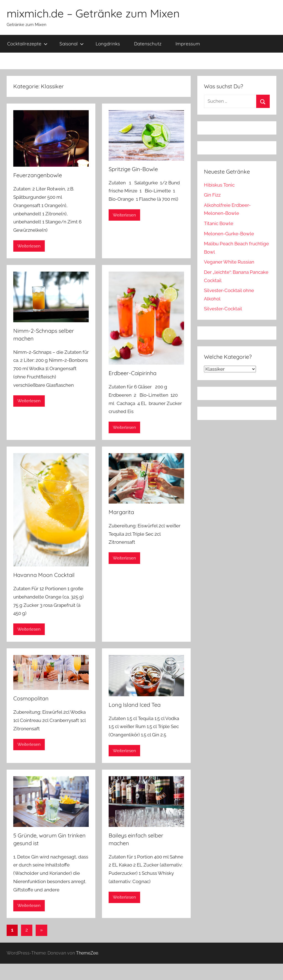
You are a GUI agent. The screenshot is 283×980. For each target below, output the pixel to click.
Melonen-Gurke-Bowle (229, 234)
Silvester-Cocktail (223, 309)
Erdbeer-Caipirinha (133, 373)
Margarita (121, 512)
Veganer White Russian (229, 262)
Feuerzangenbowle (38, 175)
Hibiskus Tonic (219, 185)
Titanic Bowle (219, 223)
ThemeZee (87, 953)
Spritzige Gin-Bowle (133, 169)
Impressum (188, 44)
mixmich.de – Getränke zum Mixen (93, 13)
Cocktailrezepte (27, 44)
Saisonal (72, 44)
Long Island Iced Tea (135, 705)
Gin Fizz (212, 195)
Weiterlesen (29, 246)
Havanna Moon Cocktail (44, 575)
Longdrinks (108, 44)
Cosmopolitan (31, 698)
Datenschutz (148, 44)
